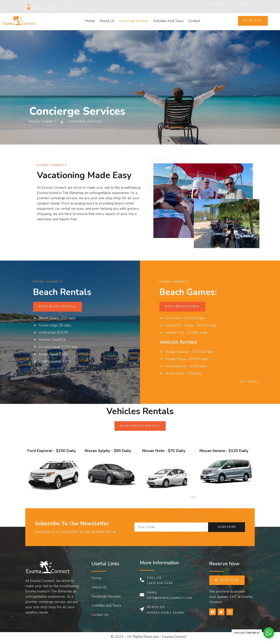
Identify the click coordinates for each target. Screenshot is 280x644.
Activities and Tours (168, 21)
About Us (107, 21)
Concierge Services (134, 21)
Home (90, 21)
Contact (194, 21)
